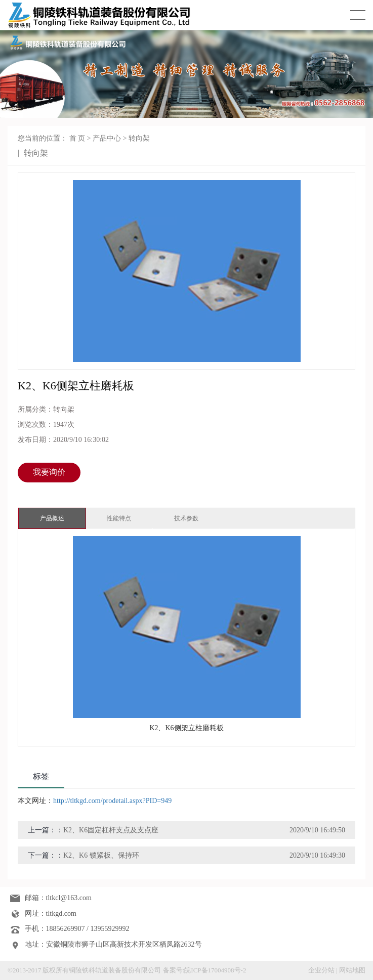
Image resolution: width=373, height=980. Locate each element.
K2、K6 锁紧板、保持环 (101, 855)
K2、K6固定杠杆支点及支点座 (111, 830)
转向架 (139, 138)
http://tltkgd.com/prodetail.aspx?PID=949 (112, 801)
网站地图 (352, 970)
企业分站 (321, 970)
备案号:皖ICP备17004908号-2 (205, 970)
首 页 (77, 138)
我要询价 (49, 472)
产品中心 (107, 138)
